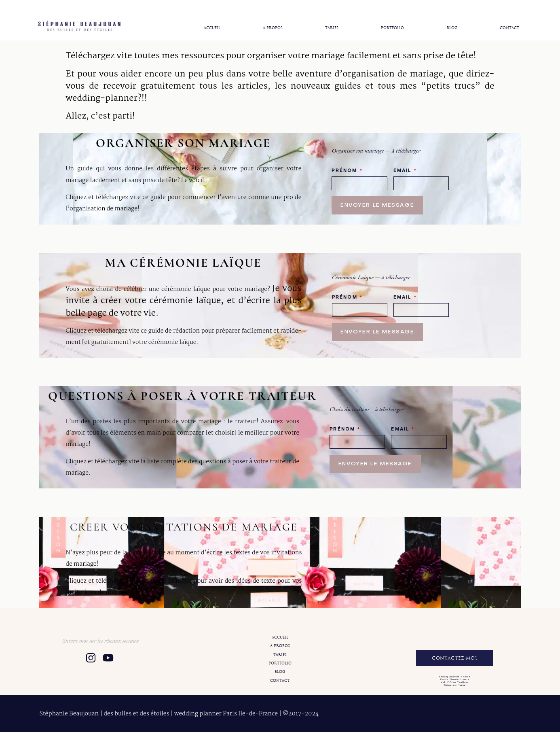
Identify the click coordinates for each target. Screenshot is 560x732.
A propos (273, 28)
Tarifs (332, 28)
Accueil (212, 28)
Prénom (347, 171)
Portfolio (392, 28)
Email (405, 171)
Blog (452, 28)
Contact (509, 28)
